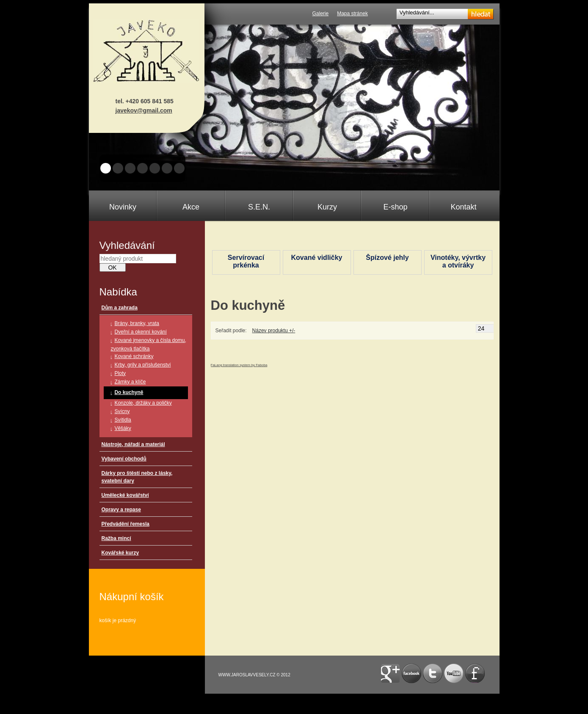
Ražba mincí (116, 538)
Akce (191, 207)
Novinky (123, 207)
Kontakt (463, 207)
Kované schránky (134, 356)
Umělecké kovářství (125, 495)
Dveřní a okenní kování (140, 332)
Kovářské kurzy (120, 553)
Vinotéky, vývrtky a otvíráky (458, 261)
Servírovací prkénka (246, 261)
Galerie (321, 14)
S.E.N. (259, 207)
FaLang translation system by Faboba (239, 365)
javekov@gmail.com (144, 110)
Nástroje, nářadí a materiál (133, 444)
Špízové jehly (387, 258)
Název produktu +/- (274, 331)
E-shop (395, 207)
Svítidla (123, 420)
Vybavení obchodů (124, 459)
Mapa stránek (352, 14)
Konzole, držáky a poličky (143, 403)
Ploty (120, 373)
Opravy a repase (121, 510)
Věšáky (123, 428)
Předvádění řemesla (126, 524)
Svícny (122, 411)
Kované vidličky (317, 258)
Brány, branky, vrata (137, 323)
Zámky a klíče (130, 382)
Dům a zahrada (120, 308)
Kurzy (327, 207)
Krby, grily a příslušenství (142, 365)
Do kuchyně (129, 392)
